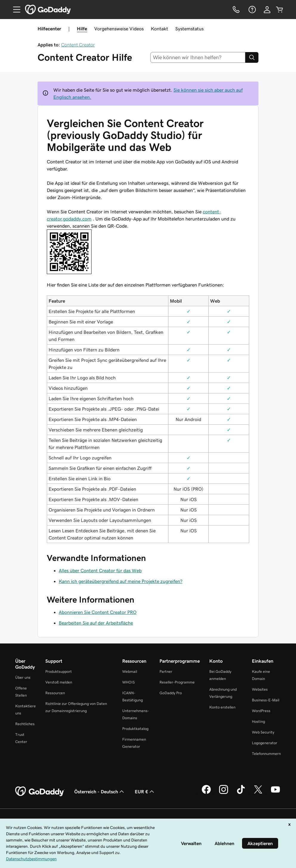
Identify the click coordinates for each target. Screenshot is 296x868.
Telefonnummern (266, 754)
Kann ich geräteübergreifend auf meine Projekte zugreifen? (121, 581)
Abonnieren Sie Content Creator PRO (98, 612)
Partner (166, 671)
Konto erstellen (222, 707)
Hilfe (82, 29)
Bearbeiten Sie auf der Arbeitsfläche (96, 623)
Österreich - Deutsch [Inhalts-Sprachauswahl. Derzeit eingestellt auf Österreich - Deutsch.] (100, 792)
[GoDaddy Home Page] (40, 792)
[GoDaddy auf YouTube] (275, 793)
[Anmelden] (267, 10)
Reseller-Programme (177, 682)
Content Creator (78, 45)
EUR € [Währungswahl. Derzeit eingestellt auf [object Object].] (145, 792)
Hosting (258, 721)
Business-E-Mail (266, 700)
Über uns (23, 677)
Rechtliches (25, 724)
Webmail (130, 671)
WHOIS (128, 682)
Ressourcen (55, 693)
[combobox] (198, 57)
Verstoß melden (59, 682)
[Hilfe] (252, 10)
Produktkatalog (135, 729)
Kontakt (159, 29)
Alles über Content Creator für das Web (100, 570)
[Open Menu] (14, 10)
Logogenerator (265, 743)
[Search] (252, 57)
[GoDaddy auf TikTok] (241, 793)
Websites (260, 689)
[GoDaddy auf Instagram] (224, 793)
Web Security (263, 732)
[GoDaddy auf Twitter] (258, 793)
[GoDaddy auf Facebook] (206, 793)
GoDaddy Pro (171, 693)
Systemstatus (189, 29)
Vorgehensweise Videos (119, 29)
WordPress (261, 711)
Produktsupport (59, 671)
